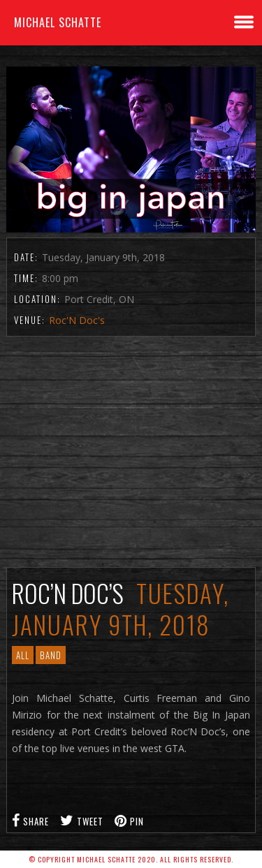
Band (51, 655)
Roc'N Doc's (77, 320)
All (23, 655)
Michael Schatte (58, 22)
